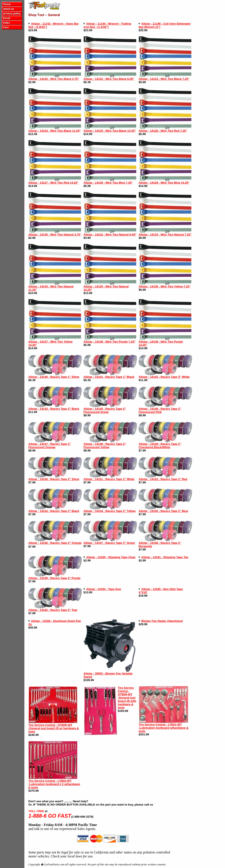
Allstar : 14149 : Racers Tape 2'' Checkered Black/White (160, 446)
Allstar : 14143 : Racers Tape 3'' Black (54, 409)
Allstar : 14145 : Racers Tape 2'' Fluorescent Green (105, 410)
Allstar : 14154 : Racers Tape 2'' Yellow (110, 511)
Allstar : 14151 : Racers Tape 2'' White (109, 479)
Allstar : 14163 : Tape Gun (104, 589)
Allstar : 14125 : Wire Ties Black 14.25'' (110, 131)
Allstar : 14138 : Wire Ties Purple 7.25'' (109, 342)
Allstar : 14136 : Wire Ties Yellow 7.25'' (165, 286)
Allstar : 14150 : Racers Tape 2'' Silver (54, 479)
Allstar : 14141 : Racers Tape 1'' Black (109, 377)
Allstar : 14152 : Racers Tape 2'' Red (163, 479)
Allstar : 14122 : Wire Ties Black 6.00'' (109, 79)
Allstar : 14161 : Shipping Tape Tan (165, 557)
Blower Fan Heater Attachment (162, 621)
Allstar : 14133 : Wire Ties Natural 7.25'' (165, 235)
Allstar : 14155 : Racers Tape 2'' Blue (163, 511)
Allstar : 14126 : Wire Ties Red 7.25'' (163, 131)
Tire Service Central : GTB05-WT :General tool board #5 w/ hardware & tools (54, 728)
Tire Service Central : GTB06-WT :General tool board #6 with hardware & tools (127, 698)
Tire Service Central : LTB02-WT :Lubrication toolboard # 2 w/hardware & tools (54, 784)
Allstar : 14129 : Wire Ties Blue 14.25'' (164, 183)
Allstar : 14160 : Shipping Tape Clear (111, 557)
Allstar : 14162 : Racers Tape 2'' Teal (53, 610)
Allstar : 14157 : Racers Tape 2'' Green (109, 543)
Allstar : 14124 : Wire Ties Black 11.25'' (54, 131)
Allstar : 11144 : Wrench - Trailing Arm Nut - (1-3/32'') (107, 25)
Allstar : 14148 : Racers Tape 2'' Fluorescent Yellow (105, 446)
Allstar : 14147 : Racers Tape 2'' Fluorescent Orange (50, 446)
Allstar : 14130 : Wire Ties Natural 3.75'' (55, 235)
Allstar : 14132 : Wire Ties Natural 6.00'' (110, 235)
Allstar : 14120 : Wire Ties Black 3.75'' (54, 79)
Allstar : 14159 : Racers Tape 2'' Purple (54, 578)
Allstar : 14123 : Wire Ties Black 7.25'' (164, 79)
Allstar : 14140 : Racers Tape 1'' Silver (54, 377)
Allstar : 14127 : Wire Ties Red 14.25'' (53, 183)
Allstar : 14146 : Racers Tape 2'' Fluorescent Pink (160, 410)
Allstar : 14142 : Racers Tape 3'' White (164, 377)
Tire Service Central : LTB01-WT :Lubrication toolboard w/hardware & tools (164, 728)
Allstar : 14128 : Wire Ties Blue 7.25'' (108, 183)
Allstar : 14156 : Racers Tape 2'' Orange (55, 543)
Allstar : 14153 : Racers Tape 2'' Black (54, 511)
